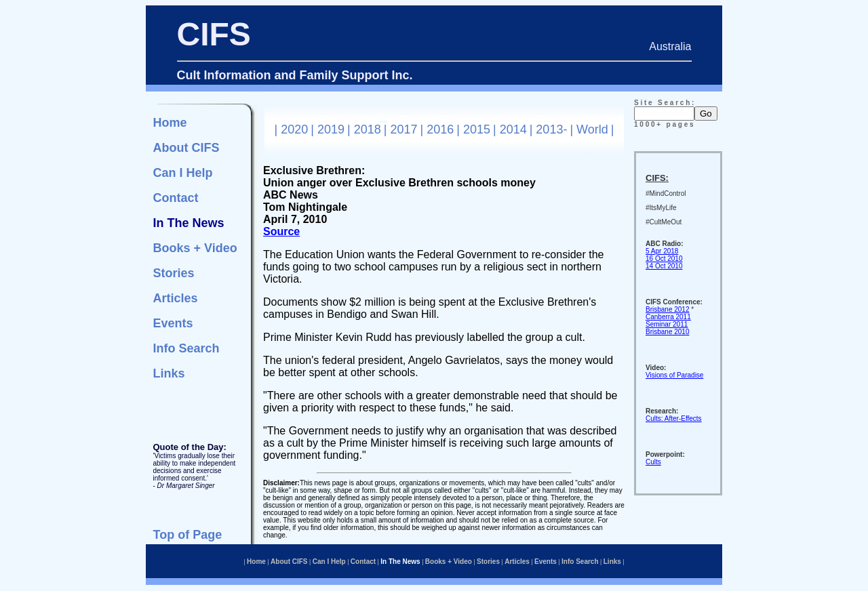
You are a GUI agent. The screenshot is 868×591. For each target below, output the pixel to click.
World (592, 129)
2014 (513, 129)
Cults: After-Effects (674, 419)
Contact (176, 198)
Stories (174, 273)
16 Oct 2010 (664, 259)
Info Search (186, 348)
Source (281, 231)
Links (169, 373)
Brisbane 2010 (668, 332)
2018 (368, 129)
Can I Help (183, 173)
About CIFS (186, 148)
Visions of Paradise (674, 375)
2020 (294, 129)
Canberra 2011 (668, 317)
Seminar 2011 (667, 324)
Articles (176, 298)
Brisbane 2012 (668, 309)
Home (170, 123)
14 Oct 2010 (664, 266)
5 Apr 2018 (662, 251)
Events (173, 323)
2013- (551, 129)
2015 (477, 129)
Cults (653, 462)
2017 (403, 129)
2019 (331, 129)
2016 (440, 129)
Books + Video (195, 248)
